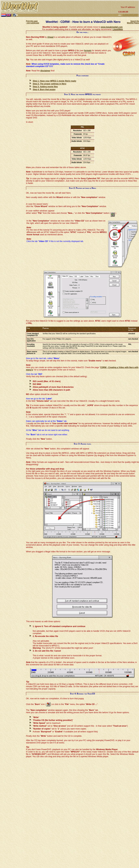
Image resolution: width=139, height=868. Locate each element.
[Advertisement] (78, 7)
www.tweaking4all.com (112, 27)
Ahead (50, 37)
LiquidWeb (118, 29)
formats (88, 51)
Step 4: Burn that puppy (44, 90)
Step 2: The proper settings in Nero (49, 84)
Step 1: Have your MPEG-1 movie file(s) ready (54, 81)
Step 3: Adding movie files (45, 87)
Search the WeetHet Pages (133, 22)
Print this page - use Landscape (33, 22)
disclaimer (45, 71)
